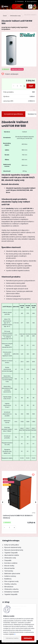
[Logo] (19, 7)
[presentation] (3, 502)
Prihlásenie (20, 1)
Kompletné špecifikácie (13, 114)
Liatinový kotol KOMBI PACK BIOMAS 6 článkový (18, 517)
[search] (30, 7)
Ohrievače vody (15, 16)
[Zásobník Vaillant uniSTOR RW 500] (19, 49)
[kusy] (17, 86)
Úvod (5, 16)
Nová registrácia (32, 1)
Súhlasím (28, 638)
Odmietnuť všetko (12, 638)
